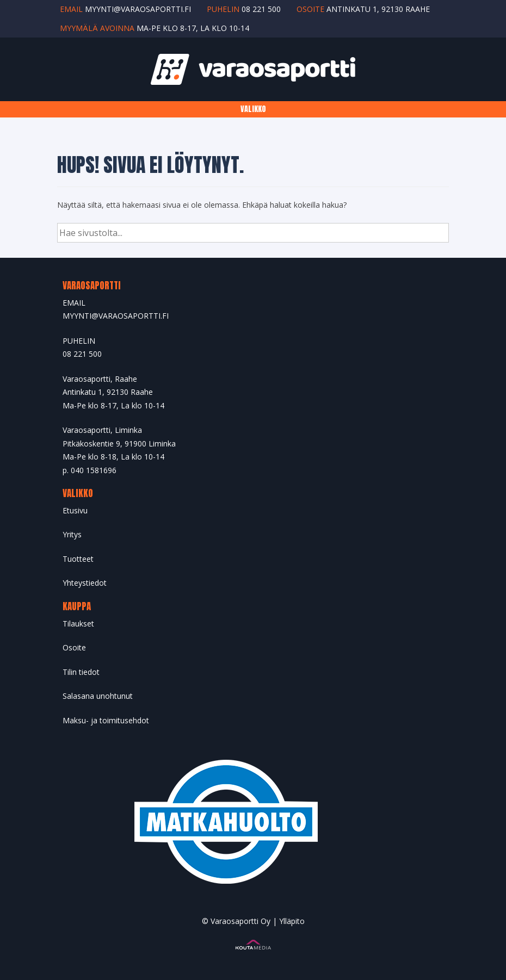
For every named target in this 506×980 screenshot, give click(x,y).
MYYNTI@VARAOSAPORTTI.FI (116, 316)
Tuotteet (78, 559)
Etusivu (75, 510)
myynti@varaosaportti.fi (138, 9)
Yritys (72, 534)
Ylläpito (292, 921)
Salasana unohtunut (98, 696)
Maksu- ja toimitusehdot (106, 720)
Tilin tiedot (81, 672)
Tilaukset (78, 624)
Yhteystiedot (85, 583)
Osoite (74, 647)
